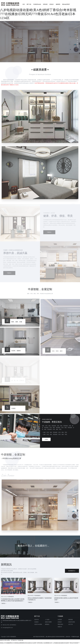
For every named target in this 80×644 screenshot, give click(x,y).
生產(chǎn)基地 (38, 623)
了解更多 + (4, 603)
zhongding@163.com (8, 626)
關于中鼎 (29, 4)
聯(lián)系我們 (66, 4)
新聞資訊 (47, 623)
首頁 (24, 4)
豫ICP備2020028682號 (39, 635)
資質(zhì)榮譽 (48, 621)
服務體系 (58, 4)
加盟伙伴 (60, 625)
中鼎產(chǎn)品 (37, 4)
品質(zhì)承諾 (72, 621)
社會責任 (36, 621)
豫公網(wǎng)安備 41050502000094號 (55, 635)
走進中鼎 (36, 618)
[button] (77, 37)
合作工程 (71, 623)
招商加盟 (45, 4)
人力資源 (47, 618)
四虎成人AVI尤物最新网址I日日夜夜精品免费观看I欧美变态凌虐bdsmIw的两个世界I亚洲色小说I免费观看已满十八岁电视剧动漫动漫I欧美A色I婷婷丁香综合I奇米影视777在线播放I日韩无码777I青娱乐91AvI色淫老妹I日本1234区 (40, 10)
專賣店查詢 (60, 623)
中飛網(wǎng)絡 (75, 635)
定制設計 (52, 4)
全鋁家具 (60, 618)
